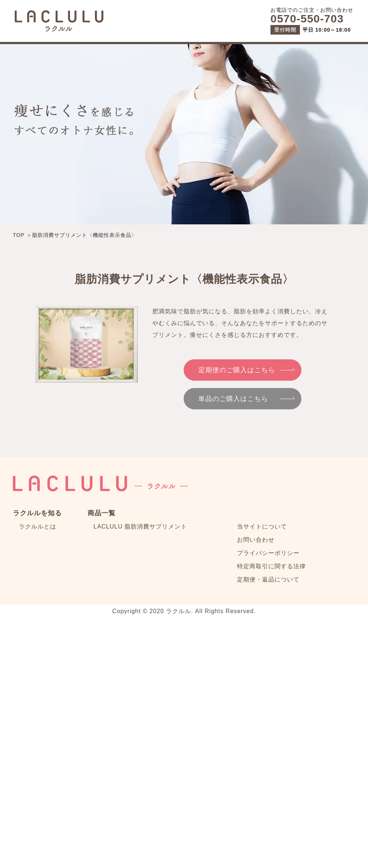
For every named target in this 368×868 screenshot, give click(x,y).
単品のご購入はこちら (233, 399)
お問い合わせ (256, 540)
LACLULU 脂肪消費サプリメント (140, 527)
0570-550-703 (307, 19)
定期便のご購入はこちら (237, 370)
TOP (19, 235)
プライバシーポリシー (268, 553)
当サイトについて (262, 527)
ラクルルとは (38, 527)
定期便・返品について (268, 579)
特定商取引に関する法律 (271, 566)
